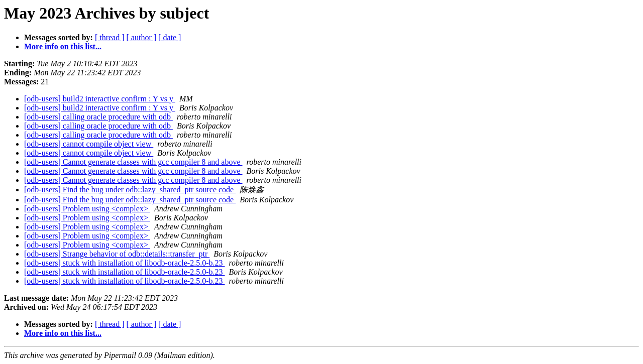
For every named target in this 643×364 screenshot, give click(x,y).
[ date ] (170, 37)
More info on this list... (63, 46)
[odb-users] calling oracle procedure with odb (98, 117)
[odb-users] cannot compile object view (89, 144)
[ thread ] (110, 37)
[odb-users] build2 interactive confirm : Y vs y (100, 99)
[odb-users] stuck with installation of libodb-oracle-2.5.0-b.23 (124, 263)
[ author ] (142, 37)
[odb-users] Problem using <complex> (87, 209)
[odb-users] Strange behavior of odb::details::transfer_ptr (117, 254)
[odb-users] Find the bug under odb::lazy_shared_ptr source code (130, 190)
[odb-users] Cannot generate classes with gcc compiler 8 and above (133, 162)
